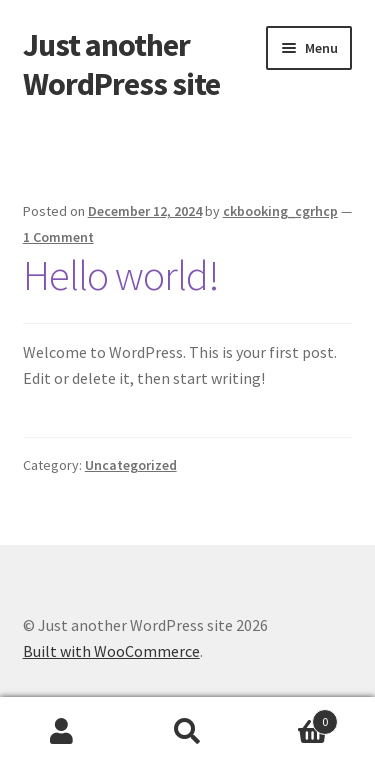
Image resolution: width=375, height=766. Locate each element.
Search (187, 732)
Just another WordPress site (121, 64)
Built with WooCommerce (111, 651)
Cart (294, 717)
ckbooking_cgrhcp (280, 211)
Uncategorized (131, 465)
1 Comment (58, 237)
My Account (62, 732)
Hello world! (121, 275)
